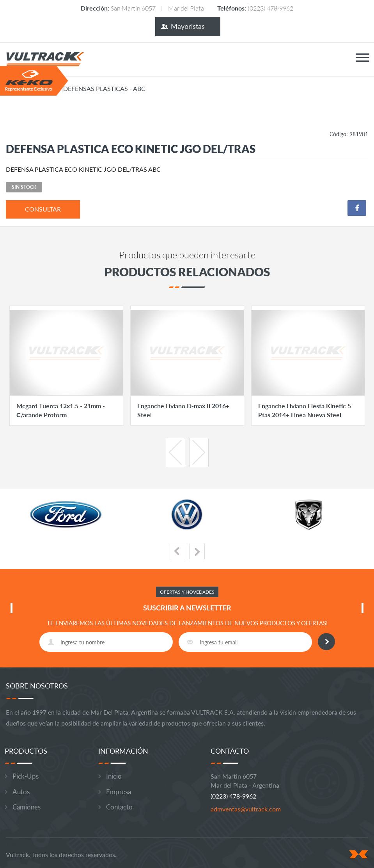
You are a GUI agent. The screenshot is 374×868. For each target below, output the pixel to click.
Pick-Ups (26, 776)
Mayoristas (188, 26)
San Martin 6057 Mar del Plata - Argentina (245, 781)
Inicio (114, 776)
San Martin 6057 (133, 8)
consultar (43, 209)
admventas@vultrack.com (246, 809)
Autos (21, 792)
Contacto (119, 807)
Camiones (27, 807)
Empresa (119, 792)
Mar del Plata (186, 8)
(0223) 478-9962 (270, 8)
